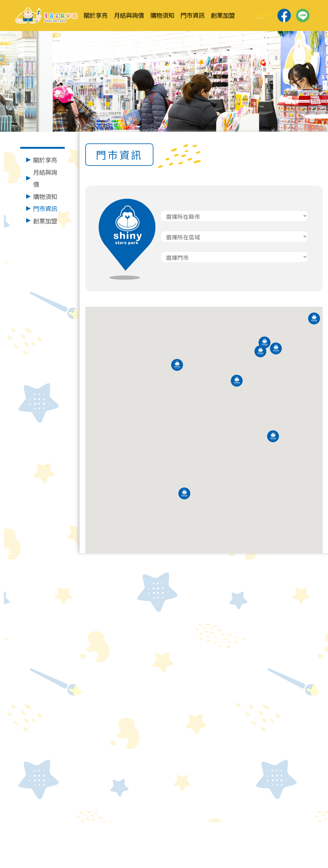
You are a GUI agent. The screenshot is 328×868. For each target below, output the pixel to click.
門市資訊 (45, 208)
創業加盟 (45, 221)
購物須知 (45, 196)
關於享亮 (45, 160)
